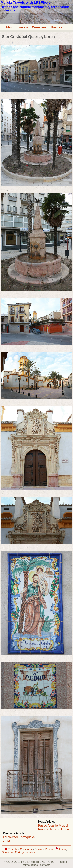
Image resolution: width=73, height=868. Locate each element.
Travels (22, 27)
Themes (56, 27)
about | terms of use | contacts (46, 863)
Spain (39, 849)
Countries (39, 27)
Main (10, 27)
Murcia (49, 849)
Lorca (63, 849)
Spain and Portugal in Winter (19, 852)
